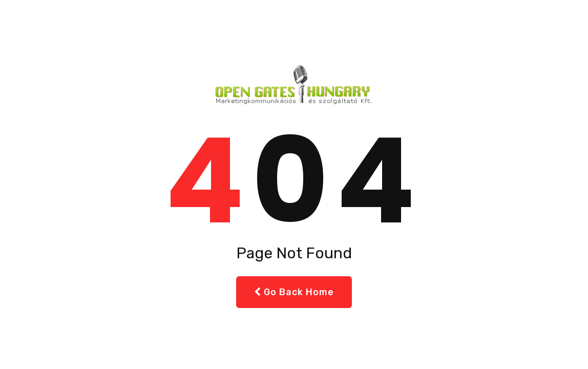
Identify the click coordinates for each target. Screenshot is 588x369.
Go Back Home (294, 292)
